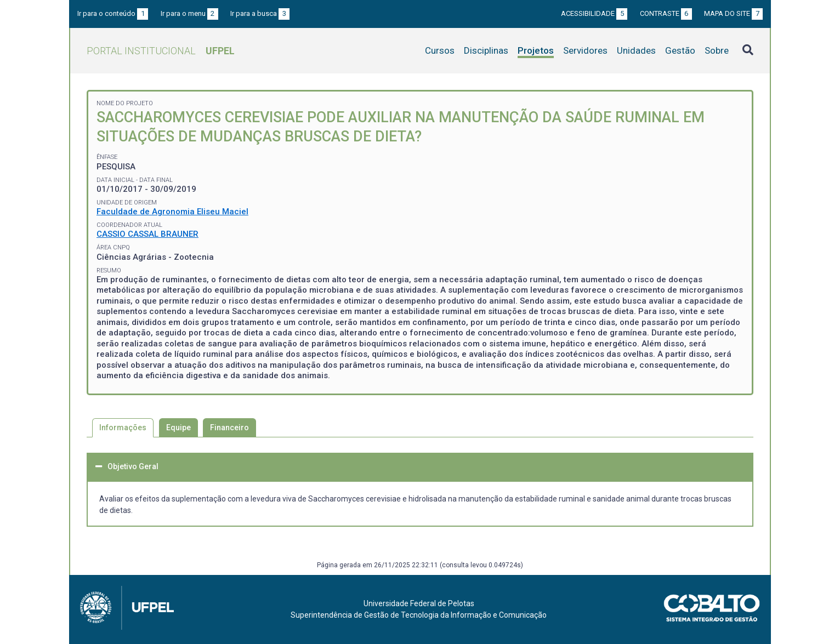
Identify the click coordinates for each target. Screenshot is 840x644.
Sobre (717, 50)
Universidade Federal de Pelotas (419, 603)
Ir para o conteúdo (113, 13)
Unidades (636, 50)
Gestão (680, 50)
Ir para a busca (260, 13)
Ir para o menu (189, 13)
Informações (123, 428)
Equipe (178, 428)
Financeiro (229, 428)
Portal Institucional (161, 51)
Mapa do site (733, 13)
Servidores (585, 50)
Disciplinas (486, 50)
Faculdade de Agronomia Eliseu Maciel (172, 212)
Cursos (440, 50)
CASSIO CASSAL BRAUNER (147, 234)
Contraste (666, 13)
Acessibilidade (594, 13)
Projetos (536, 50)
